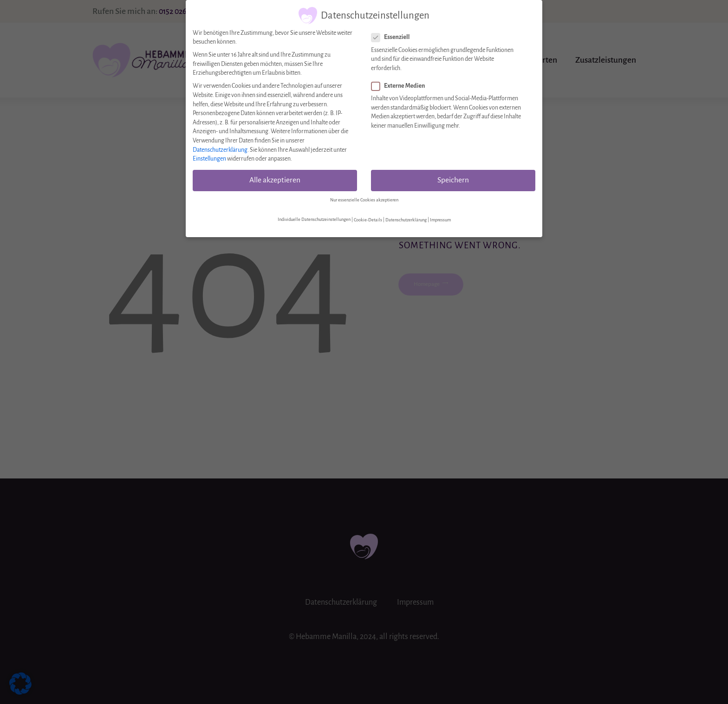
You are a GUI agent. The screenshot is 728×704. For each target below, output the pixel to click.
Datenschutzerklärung (220, 146)
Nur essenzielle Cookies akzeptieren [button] (364, 196)
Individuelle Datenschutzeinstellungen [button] (314, 216)
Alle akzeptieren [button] (275, 176)
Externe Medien (398, 82)
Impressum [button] (440, 216)
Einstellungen (209, 155)
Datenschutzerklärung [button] (406, 216)
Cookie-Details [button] (368, 216)
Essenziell (390, 34)
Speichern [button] (453, 176)
